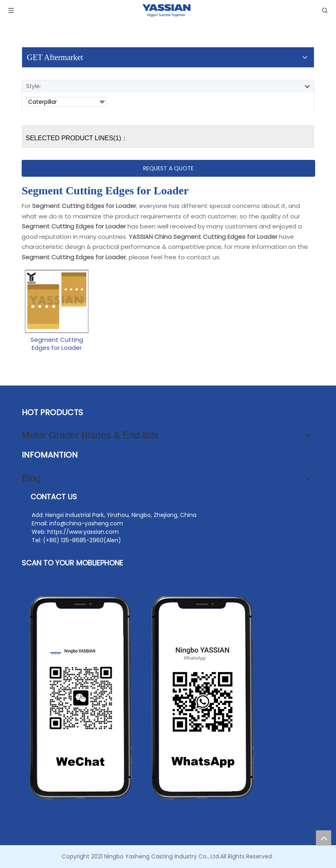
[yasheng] (142, 698)
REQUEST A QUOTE (168, 168)
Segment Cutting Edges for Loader (57, 344)
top (324, 838)
